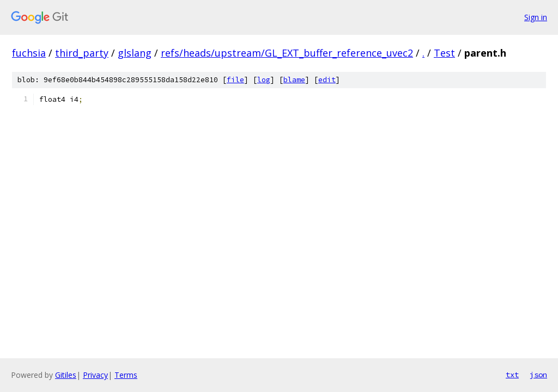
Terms (126, 375)
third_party (82, 53)
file (235, 80)
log (264, 80)
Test (444, 53)
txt (512, 375)
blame (294, 80)
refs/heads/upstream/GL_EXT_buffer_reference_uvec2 (287, 53)
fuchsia (29, 53)
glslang (135, 53)
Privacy (95, 375)
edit (327, 80)
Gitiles (66, 375)
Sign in (536, 17)
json (538, 375)
